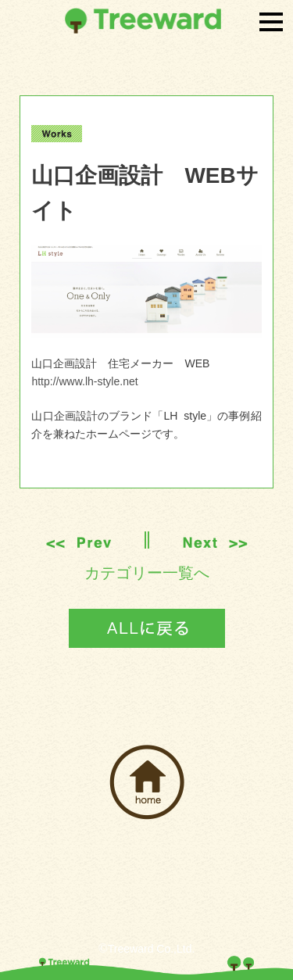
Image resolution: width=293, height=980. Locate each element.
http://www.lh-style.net (84, 381)
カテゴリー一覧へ (147, 573)
